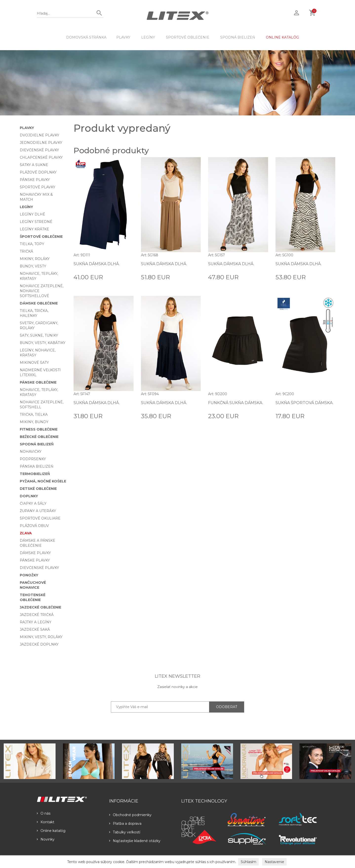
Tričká (26, 251)
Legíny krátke (34, 229)
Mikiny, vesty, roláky (41, 637)
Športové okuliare (40, 518)
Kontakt (46, 822)
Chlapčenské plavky (41, 157)
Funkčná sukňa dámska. (236, 403)
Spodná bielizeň (238, 37)
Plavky (123, 37)
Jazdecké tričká (37, 615)
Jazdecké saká (35, 629)
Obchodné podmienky (130, 815)
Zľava (26, 533)
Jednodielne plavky (41, 143)
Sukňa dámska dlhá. (97, 264)
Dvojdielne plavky (39, 135)
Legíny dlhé (32, 214)
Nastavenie (274, 862)
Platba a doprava (125, 824)
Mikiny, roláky (35, 259)
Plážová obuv (34, 526)
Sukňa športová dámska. (305, 403)
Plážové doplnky (38, 172)
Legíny (148, 37)
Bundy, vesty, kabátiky (43, 343)
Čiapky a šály (33, 503)
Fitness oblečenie (39, 429)
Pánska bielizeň (37, 466)
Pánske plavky (35, 180)
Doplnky (29, 496)
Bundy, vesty (33, 266)
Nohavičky (31, 452)
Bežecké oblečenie (39, 437)
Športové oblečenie (188, 37)
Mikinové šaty (34, 363)
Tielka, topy (32, 244)
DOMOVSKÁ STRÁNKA (86, 37)
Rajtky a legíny (36, 622)
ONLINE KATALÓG (282, 37)
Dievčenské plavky (39, 150)
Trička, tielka (34, 414)
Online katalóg (51, 831)
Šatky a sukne (34, 165)
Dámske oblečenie (39, 303)
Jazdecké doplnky (39, 644)
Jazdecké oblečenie (40, 607)
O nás (44, 813)
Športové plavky (38, 187)
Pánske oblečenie (38, 382)
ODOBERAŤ (227, 707)
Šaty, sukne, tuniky (39, 335)
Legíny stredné (36, 222)
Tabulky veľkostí (125, 832)
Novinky (46, 839)
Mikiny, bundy (34, 422)
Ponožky (29, 575)
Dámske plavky (35, 553)
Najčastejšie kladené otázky (135, 841)
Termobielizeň (35, 474)
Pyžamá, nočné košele (43, 481)
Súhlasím (248, 862)
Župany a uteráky (38, 511)
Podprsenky (33, 459)
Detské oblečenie (38, 489)
